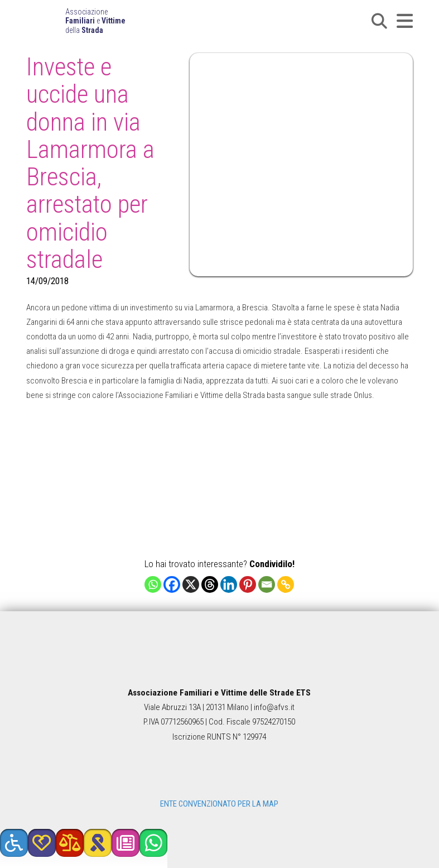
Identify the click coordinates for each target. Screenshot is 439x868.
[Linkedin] (229, 584)
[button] (379, 21)
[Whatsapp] (153, 584)
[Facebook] (172, 584)
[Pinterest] (248, 584)
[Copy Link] (286, 584)
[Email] (267, 584)
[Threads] (210, 584)
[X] (191, 584)
